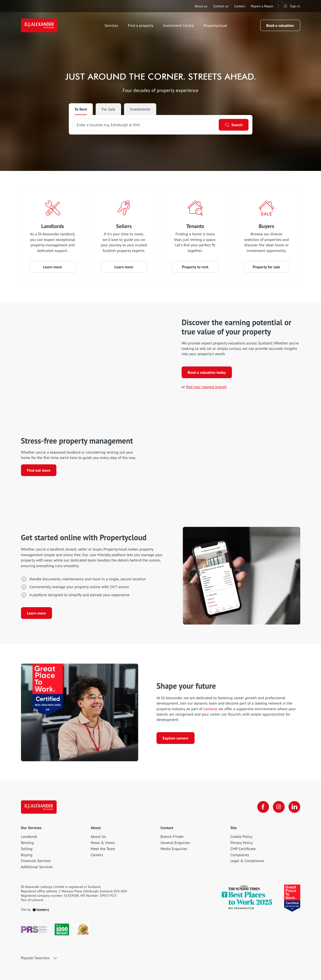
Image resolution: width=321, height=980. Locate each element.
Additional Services (37, 867)
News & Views (103, 843)
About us (201, 6)
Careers (240, 6)
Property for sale (266, 267)
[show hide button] (55, 959)
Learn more (53, 267)
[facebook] (263, 807)
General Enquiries (175, 843)
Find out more (39, 470)
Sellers (124, 226)
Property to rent (195, 267)
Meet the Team (103, 849)
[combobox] (144, 125)
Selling (27, 849)
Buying (27, 855)
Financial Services (36, 861)
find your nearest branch (206, 387)
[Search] (234, 125)
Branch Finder (172, 836)
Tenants (195, 226)
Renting (27, 843)
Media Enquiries (174, 849)
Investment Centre (178, 25)
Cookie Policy (241, 836)
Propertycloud (215, 25)
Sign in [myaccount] (292, 6)
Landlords (53, 226)
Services (111, 25)
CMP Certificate (243, 849)
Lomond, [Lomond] (210, 709)
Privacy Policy (242, 843)
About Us (98, 836)
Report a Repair (262, 6)
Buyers (266, 226)
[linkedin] (294, 807)
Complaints (240, 855)
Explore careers (176, 738)
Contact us (221, 6)
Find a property (141, 25)
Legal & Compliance (247, 861)
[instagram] (279, 807)
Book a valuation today (207, 372)
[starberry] (41, 909)
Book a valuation (280, 25)
